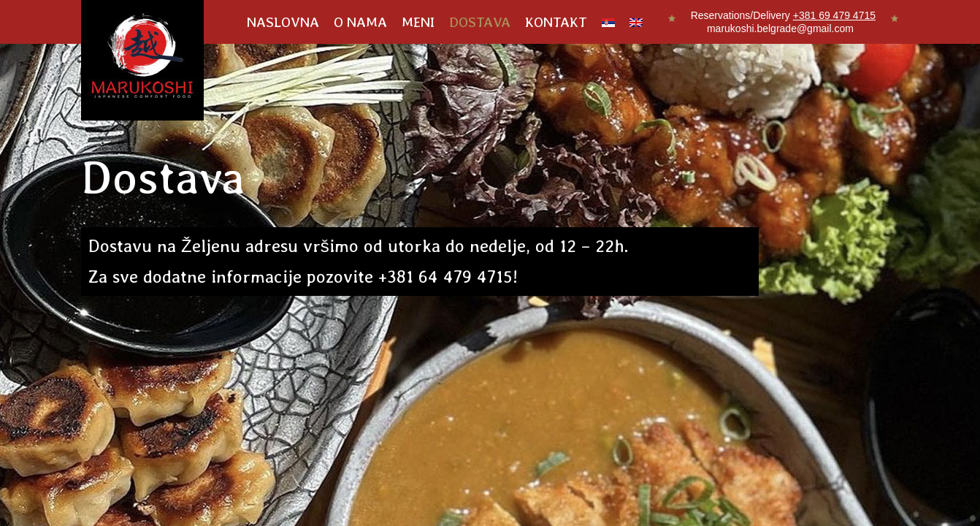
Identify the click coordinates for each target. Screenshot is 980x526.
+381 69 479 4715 (834, 15)
